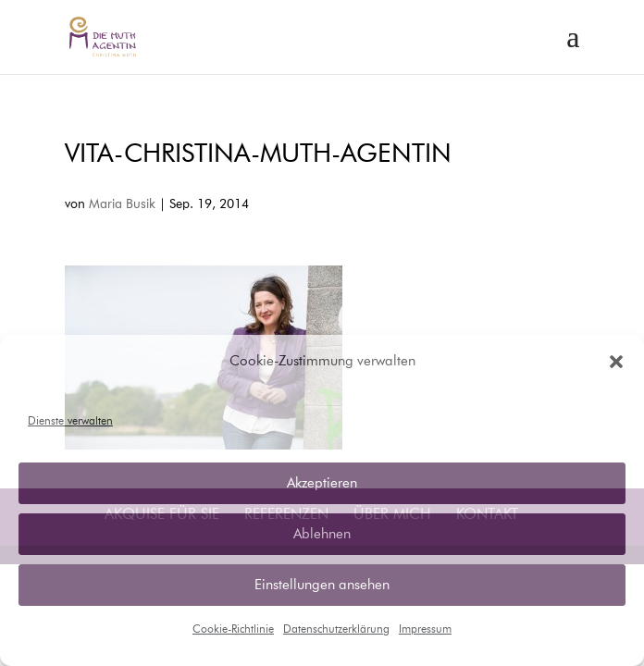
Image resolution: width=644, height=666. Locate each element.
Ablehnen (322, 534)
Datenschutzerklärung (336, 630)
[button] (616, 362)
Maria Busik (122, 204)
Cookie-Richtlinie (233, 630)
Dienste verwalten (70, 422)
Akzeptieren (322, 483)
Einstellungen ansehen (322, 585)
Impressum (425, 630)
